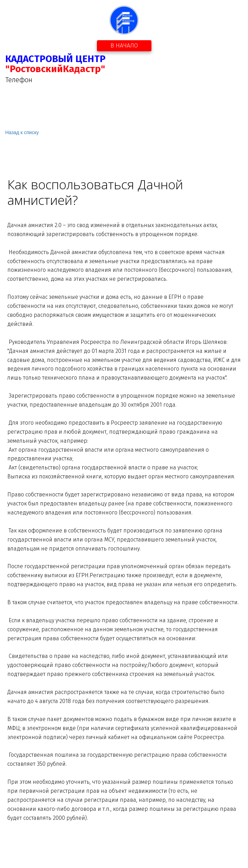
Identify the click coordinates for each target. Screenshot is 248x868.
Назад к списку (22, 132)
